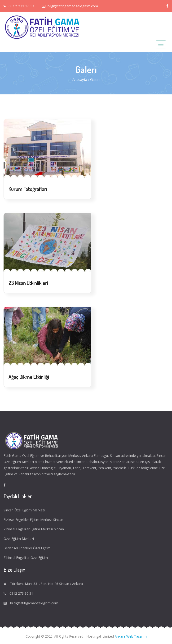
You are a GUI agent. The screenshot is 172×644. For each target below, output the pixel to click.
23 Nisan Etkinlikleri (28, 283)
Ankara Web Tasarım (131, 636)
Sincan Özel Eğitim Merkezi (25, 510)
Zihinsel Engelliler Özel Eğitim (26, 558)
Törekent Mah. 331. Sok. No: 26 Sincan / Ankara (46, 584)
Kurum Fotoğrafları (28, 189)
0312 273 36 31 (19, 6)
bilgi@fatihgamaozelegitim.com (70, 6)
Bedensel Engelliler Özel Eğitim (28, 548)
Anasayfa (80, 79)
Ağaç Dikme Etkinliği (29, 377)
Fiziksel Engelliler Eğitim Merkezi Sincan (34, 520)
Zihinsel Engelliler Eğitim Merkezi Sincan (34, 529)
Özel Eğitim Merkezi (19, 539)
